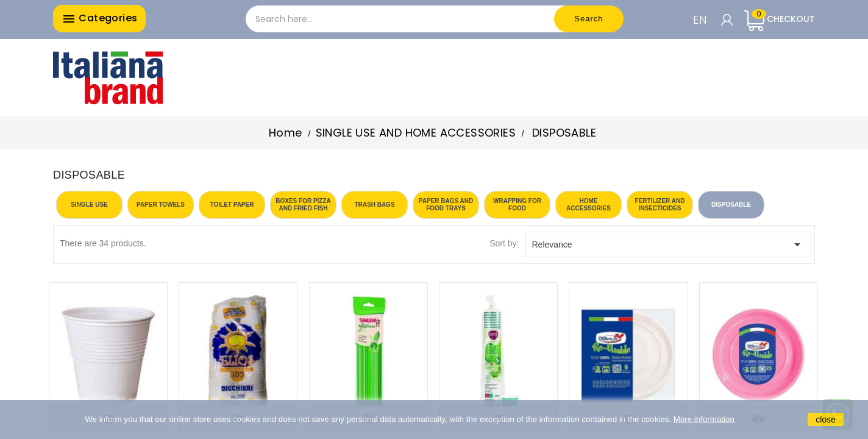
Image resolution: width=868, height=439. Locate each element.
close (826, 419)
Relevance (669, 244)
